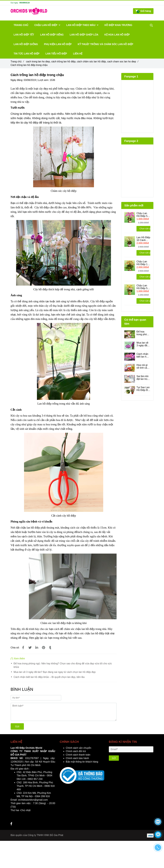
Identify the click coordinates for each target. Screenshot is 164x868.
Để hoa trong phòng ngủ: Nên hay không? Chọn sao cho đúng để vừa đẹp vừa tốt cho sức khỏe (63, 665)
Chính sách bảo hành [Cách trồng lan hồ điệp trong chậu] (77, 758)
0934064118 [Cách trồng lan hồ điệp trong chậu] (25, 3)
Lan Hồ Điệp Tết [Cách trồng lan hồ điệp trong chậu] (24, 35)
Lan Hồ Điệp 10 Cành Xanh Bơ (143, 239)
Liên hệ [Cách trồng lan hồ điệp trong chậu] (78, 54)
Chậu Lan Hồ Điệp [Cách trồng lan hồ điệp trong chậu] (47, 25)
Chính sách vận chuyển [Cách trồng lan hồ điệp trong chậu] (79, 748)
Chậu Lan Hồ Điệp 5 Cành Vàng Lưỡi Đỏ (143, 287)
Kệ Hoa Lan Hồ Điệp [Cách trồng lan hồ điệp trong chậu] (117, 35)
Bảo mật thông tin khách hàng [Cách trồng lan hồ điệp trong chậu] (82, 762)
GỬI (114, 758)
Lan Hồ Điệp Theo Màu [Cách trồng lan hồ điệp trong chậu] (82, 25)
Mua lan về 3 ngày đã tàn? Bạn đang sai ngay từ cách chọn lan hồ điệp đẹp (55, 672)
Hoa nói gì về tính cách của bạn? (143, 366)
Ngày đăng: (17, 80)
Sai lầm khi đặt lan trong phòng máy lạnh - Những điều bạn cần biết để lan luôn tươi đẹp (143, 378)
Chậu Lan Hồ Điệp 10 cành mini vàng (143, 263)
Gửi (17, 726)
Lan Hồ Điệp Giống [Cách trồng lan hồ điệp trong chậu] (26, 44)
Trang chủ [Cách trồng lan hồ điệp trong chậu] (17, 62)
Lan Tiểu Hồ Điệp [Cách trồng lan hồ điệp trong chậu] (56, 54)
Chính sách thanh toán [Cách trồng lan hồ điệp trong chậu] (78, 755)
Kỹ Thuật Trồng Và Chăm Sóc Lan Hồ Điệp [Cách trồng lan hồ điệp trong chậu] (105, 44)
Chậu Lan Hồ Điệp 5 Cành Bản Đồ (142, 215)
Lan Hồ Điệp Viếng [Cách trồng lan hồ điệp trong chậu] (52, 35)
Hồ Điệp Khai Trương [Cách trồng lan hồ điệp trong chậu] (118, 25)
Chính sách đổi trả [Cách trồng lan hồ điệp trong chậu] (76, 751)
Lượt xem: (44, 80)
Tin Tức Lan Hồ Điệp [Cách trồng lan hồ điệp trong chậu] (27, 54)
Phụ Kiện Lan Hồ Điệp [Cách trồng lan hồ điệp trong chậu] (58, 44)
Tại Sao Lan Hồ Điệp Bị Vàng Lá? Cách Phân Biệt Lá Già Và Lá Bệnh (143, 389)
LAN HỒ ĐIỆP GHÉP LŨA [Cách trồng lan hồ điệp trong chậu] (84, 35)
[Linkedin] (37, 648)
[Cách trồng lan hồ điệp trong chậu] (23, 648)
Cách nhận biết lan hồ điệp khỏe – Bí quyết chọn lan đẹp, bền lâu (49, 677)
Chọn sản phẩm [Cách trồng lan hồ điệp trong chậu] (147, 229)
